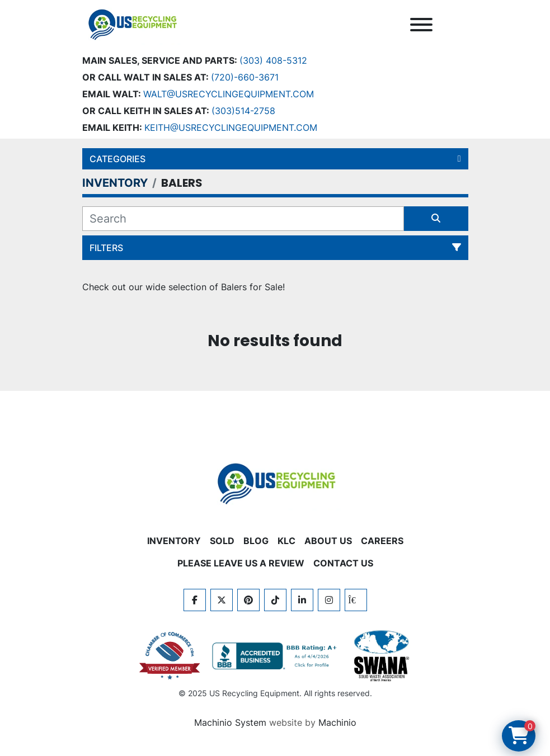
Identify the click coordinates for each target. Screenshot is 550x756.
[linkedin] (302, 600)
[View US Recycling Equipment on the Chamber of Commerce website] (170, 656)
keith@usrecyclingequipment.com (231, 127)
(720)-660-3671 (245, 77)
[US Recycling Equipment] (275, 483)
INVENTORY (174, 541)
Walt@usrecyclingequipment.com (229, 94)
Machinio (337, 722)
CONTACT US (343, 563)
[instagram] (329, 600)
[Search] (243, 219)
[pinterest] (248, 600)
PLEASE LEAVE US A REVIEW (241, 563)
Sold (222, 541)
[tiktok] (275, 600)
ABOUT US (328, 541)
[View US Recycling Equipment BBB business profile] (276, 656)
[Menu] (421, 25)
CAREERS (382, 541)
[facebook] (195, 600)
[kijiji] (356, 600)
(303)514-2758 (243, 111)
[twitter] (222, 600)
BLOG (256, 541)
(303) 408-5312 (273, 60)
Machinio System (230, 722)
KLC (286, 541)
